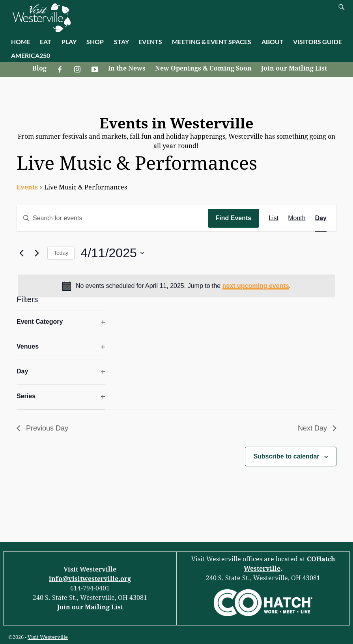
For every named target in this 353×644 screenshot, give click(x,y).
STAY (121, 42)
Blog (39, 68)
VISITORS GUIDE (318, 42)
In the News (127, 68)
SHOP (95, 42)
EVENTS (150, 42)
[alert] (176, 286)
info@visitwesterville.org (90, 579)
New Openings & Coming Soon (203, 68)
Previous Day (42, 428)
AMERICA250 (31, 55)
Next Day (317, 428)
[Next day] (37, 253)
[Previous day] (21, 253)
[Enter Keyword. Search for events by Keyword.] (112, 218)
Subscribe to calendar (286, 456)
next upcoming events (256, 286)
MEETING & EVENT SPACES (212, 42)
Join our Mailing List (294, 68)
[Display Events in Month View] (297, 218)
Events (27, 187)
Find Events (234, 218)
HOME (21, 42)
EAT (46, 42)
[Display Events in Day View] (321, 218)
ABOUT (273, 42)
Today (61, 253)
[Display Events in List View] (274, 218)
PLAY (69, 42)
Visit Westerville (48, 637)
